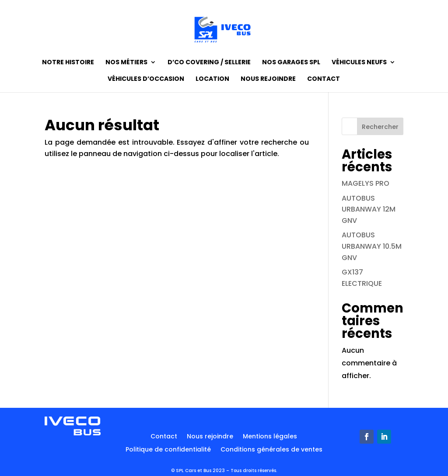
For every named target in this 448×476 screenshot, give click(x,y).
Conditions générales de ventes (271, 450)
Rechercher (380, 127)
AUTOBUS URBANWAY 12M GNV (369, 209)
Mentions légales (270, 437)
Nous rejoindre (268, 79)
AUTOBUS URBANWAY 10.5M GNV (372, 246)
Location (212, 79)
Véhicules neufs (359, 63)
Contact (324, 79)
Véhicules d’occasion (146, 79)
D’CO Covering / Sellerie (209, 63)
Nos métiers (126, 63)
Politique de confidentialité (168, 450)
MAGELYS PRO (366, 183)
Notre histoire (68, 63)
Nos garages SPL (291, 63)
